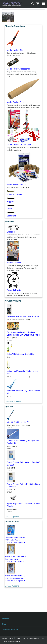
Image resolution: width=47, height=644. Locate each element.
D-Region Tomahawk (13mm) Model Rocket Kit (23, 442)
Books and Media (15, 194)
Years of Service (14, 263)
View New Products (13, 401)
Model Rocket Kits (15, 50)
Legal (11, 638)
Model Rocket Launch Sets (19, 145)
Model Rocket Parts (16, 102)
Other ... (10, 209)
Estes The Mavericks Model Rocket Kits (22, 372)
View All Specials (12, 517)
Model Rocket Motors (16, 185)
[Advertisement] (24, 604)
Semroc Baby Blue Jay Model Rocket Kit (23, 392)
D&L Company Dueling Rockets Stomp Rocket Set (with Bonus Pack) (23, 334)
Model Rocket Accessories (19, 69)
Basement (11, 216)
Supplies (11, 202)
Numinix (17, 641)
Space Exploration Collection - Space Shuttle (23, 505)
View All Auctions (12, 586)
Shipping (11, 232)
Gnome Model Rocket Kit (18, 422)
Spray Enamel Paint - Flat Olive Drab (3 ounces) (23, 486)
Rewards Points (14, 290)
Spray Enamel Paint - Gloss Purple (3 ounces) (23, 464)
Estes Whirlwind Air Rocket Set (21, 354)
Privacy (4, 638)
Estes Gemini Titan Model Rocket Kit (23, 316)
